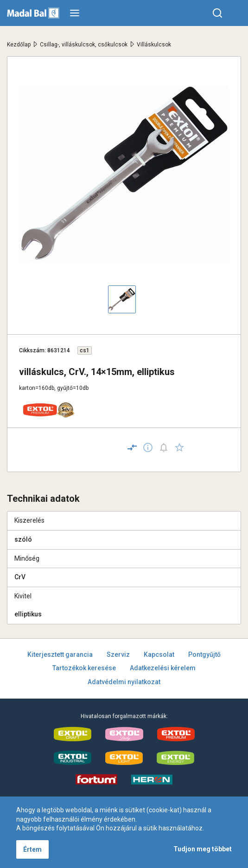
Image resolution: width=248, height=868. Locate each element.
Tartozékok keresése (84, 668)
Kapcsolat (159, 654)
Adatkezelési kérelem (163, 668)
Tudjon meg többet (203, 849)
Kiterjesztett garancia (60, 654)
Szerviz (118, 654)
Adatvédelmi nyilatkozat (124, 682)
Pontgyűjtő (204, 654)
